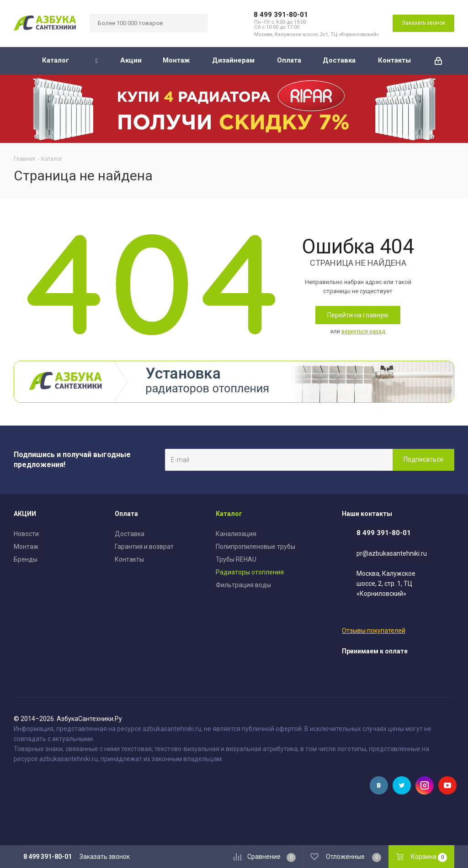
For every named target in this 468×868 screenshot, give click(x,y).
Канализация (236, 534)
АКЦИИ (25, 514)
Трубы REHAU (236, 559)
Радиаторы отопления (250, 572)
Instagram (425, 785)
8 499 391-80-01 (281, 15)
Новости (26, 534)
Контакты (129, 559)
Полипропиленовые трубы (255, 547)
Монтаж (26, 547)
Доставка (130, 534)
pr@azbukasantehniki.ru (392, 553)
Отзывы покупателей (374, 631)
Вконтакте (379, 785)
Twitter (402, 785)
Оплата (126, 514)
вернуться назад (363, 331)
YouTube (447, 785)
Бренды (26, 559)
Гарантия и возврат (144, 547)
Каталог (229, 514)
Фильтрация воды (243, 585)
